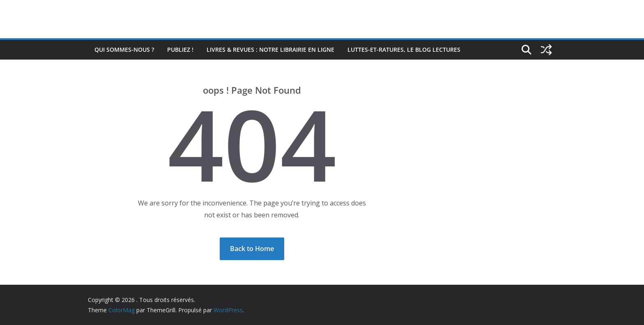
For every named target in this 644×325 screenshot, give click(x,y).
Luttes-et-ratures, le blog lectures (404, 50)
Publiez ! (180, 50)
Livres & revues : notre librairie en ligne (270, 50)
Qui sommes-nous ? (124, 50)
